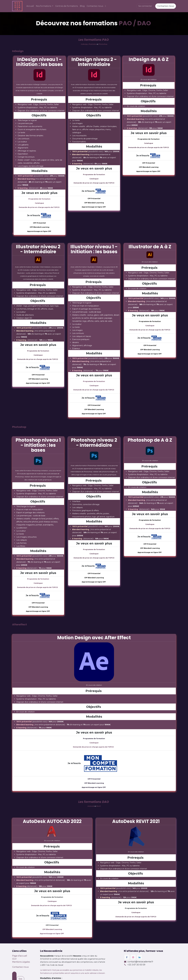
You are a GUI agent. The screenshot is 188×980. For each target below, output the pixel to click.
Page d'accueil (20, 956)
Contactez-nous (166, 6)
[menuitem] (30, 6)
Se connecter (145, 6)
